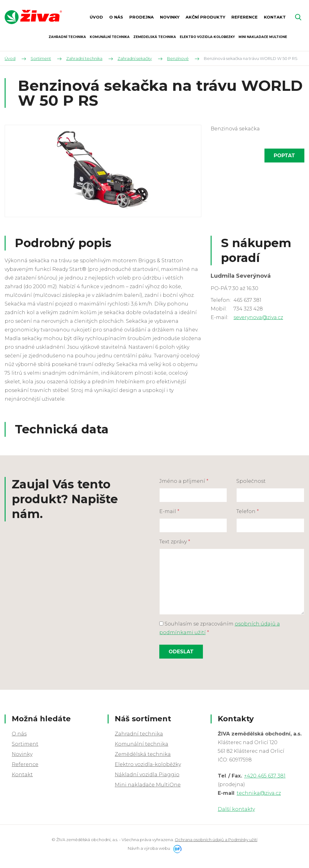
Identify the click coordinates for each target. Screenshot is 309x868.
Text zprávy (175, 542)
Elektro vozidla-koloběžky (148, 764)
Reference (25, 764)
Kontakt (22, 775)
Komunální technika (142, 744)
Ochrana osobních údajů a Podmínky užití (216, 840)
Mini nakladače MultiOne (148, 785)
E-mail (169, 511)
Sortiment (25, 744)
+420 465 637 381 (265, 776)
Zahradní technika (139, 734)
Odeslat (181, 652)
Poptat (284, 156)
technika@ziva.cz (259, 793)
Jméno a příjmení (184, 481)
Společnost (251, 481)
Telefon (248, 511)
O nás (19, 734)
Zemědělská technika (143, 754)
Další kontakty (236, 809)
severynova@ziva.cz (258, 317)
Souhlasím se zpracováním (220, 628)
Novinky (22, 754)
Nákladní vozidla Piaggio (147, 775)
